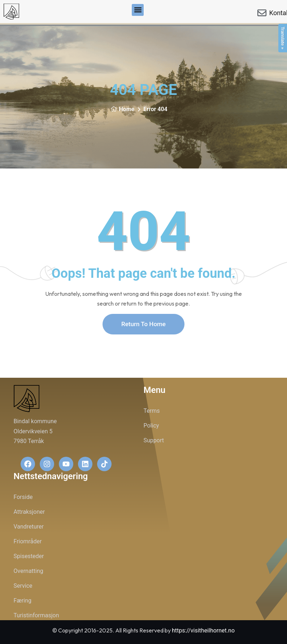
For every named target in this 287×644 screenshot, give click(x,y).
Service (23, 586)
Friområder (28, 541)
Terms (152, 411)
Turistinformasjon (36, 615)
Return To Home (143, 324)
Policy (151, 426)
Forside (23, 497)
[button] (138, 10)
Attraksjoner (29, 512)
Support (154, 440)
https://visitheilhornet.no (203, 630)
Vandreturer (29, 527)
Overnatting (29, 571)
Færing (23, 601)
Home (122, 109)
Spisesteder (29, 556)
